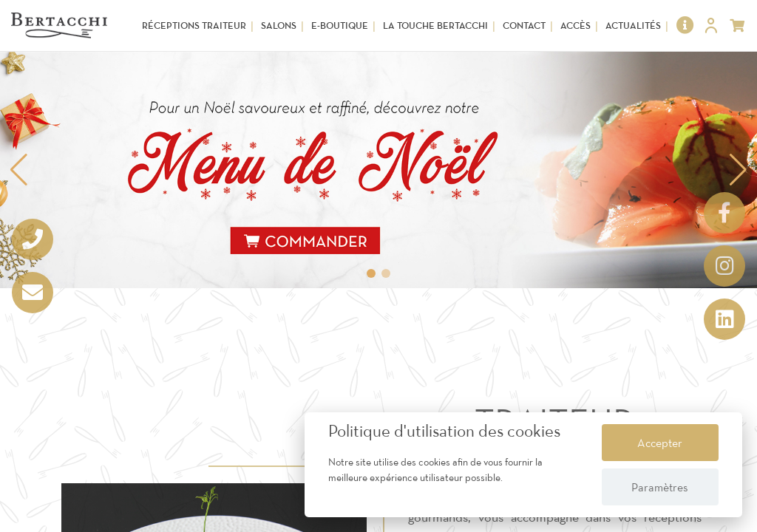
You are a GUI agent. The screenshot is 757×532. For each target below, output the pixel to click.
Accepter (660, 443)
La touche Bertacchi (435, 25)
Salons (279, 25)
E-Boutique (340, 25)
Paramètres (660, 487)
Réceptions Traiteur (194, 25)
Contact (524, 25)
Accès (576, 25)
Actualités (633, 25)
